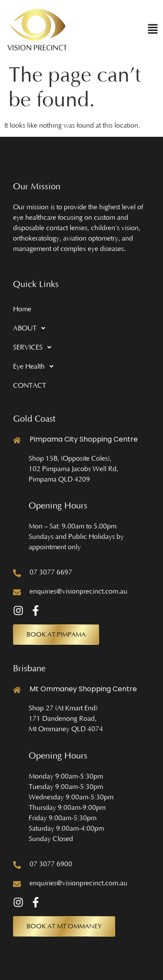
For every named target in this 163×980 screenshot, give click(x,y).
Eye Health (36, 366)
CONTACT (30, 386)
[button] (153, 30)
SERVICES (35, 347)
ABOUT (32, 328)
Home (22, 309)
